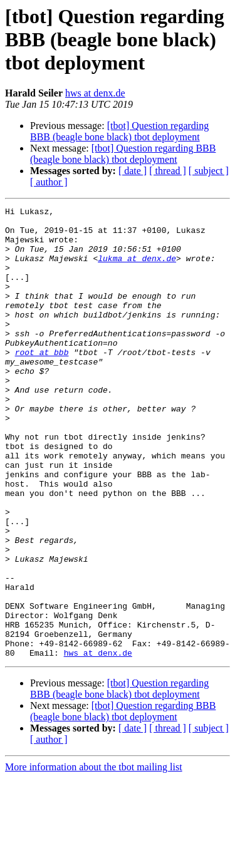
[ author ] (49, 182)
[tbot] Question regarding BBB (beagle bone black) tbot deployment (119, 131)
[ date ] (133, 171)
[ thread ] (168, 171)
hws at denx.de (95, 93)
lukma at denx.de (137, 269)
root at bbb (42, 382)
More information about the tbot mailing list (94, 857)
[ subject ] (209, 171)
